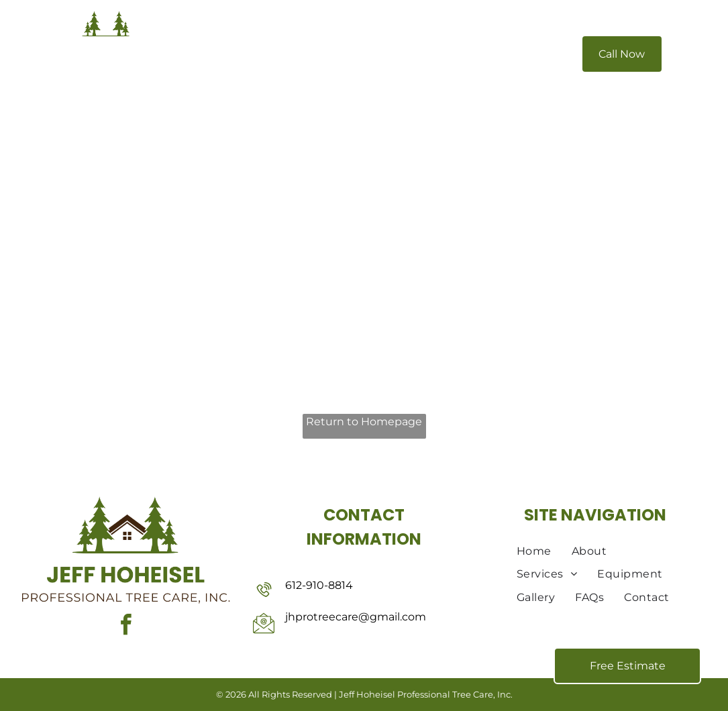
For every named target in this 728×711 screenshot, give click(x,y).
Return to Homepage (364, 422)
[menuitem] (254, 55)
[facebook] (125, 627)
